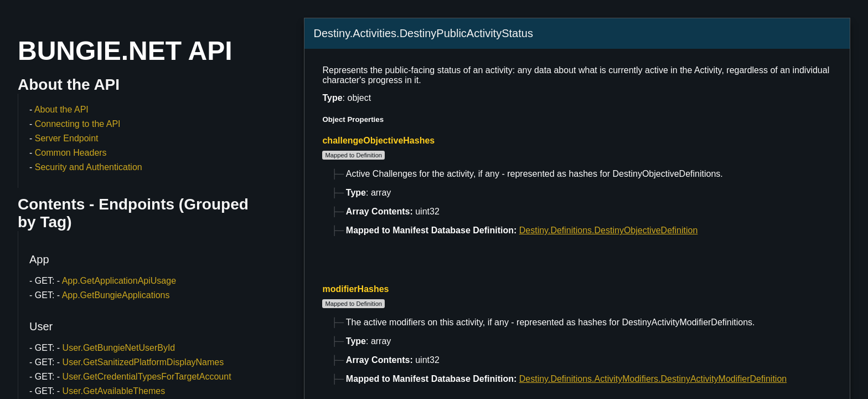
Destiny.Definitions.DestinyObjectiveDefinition (609, 230)
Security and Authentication (89, 167)
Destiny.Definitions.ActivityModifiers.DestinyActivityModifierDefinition (653, 379)
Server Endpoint (67, 138)
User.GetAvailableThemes (114, 391)
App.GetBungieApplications (116, 295)
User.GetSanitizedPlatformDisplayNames (143, 362)
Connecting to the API (78, 124)
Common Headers (71, 153)
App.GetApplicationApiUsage (119, 281)
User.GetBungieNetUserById (119, 348)
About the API (61, 109)
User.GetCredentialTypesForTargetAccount (147, 377)
